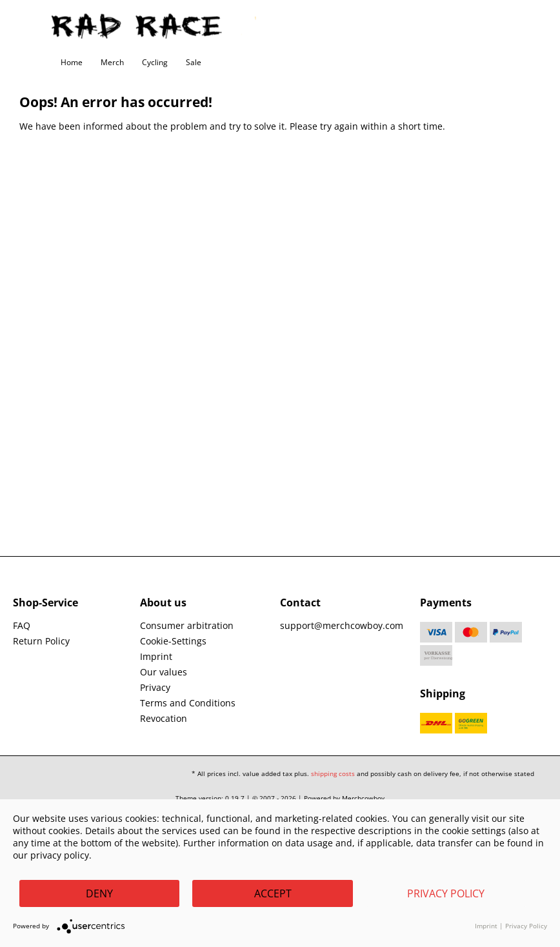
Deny (99, 893)
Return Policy (41, 641)
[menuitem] (72, 63)
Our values (164, 672)
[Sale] (194, 63)
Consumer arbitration (187, 625)
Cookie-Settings (173, 641)
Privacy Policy (446, 893)
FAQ (22, 625)
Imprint (156, 656)
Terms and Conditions (188, 703)
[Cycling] (155, 63)
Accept (273, 893)
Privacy (155, 687)
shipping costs (333, 773)
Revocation (164, 718)
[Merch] (112, 63)
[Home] (72, 63)
